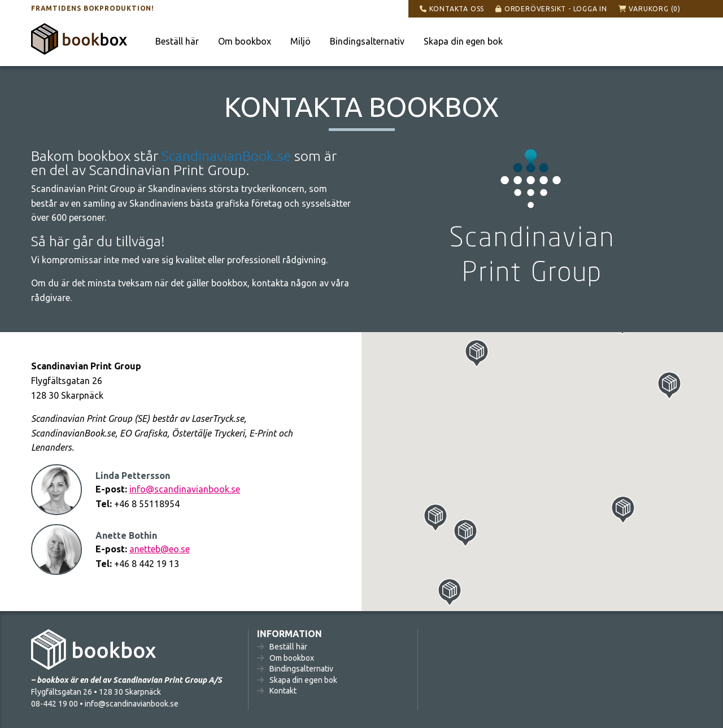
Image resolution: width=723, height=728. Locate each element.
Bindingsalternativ (367, 41)
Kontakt (283, 691)
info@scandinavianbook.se (185, 489)
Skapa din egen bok (463, 41)
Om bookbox (245, 41)
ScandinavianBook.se (226, 156)
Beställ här (177, 41)
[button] (669, 386)
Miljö (300, 41)
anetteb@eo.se (160, 549)
